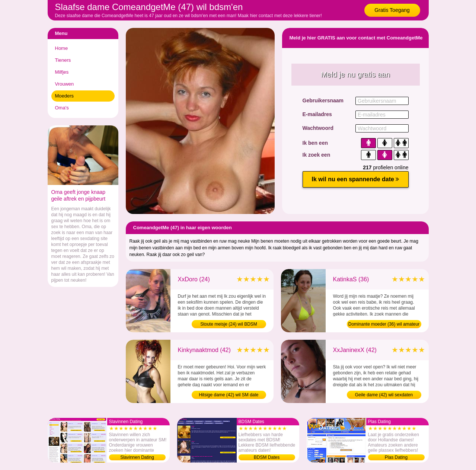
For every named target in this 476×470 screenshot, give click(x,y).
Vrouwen (65, 84)
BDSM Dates (267, 457)
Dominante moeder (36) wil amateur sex (384, 325)
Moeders (65, 96)
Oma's (62, 108)
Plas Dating (396, 457)
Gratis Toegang (392, 10)
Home (62, 48)
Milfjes (62, 72)
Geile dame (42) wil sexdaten (384, 395)
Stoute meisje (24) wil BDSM (229, 324)
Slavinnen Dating (137, 457)
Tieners (63, 60)
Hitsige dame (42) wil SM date (229, 395)
